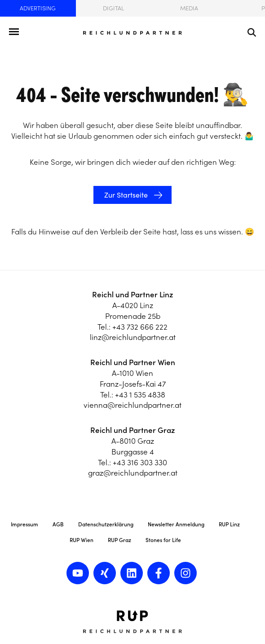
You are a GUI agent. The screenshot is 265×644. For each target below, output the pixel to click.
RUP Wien (82, 540)
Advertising (38, 8)
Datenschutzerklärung (106, 524)
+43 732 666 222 (140, 327)
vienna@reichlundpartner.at (132, 405)
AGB (58, 524)
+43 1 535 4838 (140, 395)
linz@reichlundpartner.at (133, 337)
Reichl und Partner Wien (133, 362)
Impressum (24, 524)
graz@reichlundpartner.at (133, 473)
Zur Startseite (125, 195)
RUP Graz (119, 540)
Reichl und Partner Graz (133, 430)
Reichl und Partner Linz (133, 295)
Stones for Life (163, 540)
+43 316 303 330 (140, 463)
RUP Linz (229, 524)
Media (189, 8)
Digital (113, 8)
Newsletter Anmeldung (176, 524)
